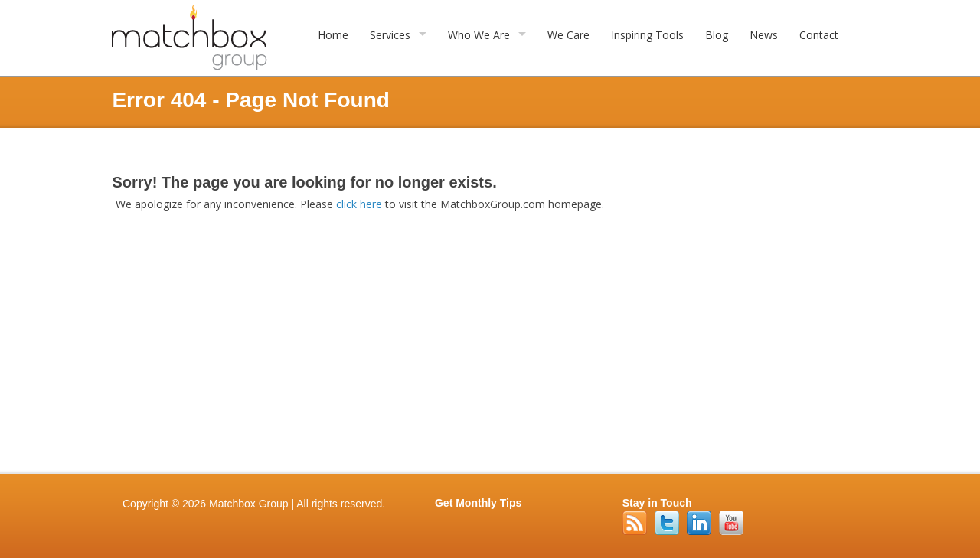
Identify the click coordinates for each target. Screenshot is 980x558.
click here (359, 204)
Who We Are (479, 35)
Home (333, 35)
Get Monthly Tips (478, 503)
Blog (717, 35)
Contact (819, 35)
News (764, 35)
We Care (568, 35)
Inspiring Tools (647, 35)
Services (390, 35)
